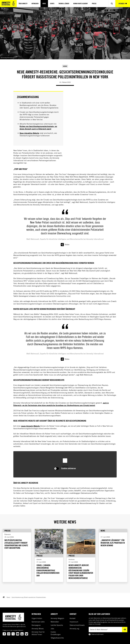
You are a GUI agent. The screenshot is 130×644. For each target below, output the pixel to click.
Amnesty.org (74, 629)
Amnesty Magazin (57, 618)
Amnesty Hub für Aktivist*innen (38, 633)
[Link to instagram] (9, 634)
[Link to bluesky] (26, 634)
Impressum (74, 622)
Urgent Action (37, 618)
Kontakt (73, 618)
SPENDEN (123, 4)
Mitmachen (35, 4)
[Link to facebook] (4, 634)
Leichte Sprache (57, 625)
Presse (94, 4)
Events (52, 4)
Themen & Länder (64, 4)
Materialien (55, 622)
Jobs (52, 629)
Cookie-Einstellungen (56, 633)
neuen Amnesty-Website (30, 426)
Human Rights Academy (80, 4)
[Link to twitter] (13, 634)
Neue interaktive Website (29, 133)
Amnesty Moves (38, 629)
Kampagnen (36, 625)
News (44, 4)
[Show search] (112, 4)
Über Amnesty (23, 4)
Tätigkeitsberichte (57, 638)
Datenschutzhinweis (77, 625)
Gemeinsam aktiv (38, 622)
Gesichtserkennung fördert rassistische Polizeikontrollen (29, 597)
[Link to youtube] (18, 634)
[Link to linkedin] (22, 634)
